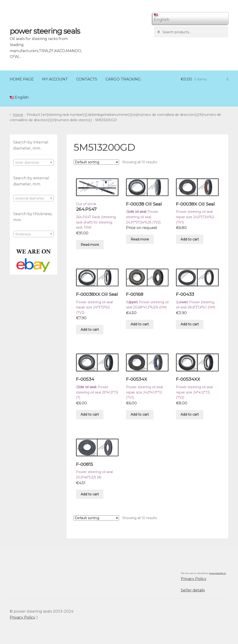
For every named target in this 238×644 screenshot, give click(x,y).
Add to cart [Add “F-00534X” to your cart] (140, 414)
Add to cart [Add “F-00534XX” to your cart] (190, 414)
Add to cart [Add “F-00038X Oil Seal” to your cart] (190, 239)
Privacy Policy (194, 579)
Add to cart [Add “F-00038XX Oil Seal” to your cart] (90, 330)
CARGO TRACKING (123, 79)
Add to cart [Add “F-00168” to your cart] (140, 324)
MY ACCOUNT (55, 79)
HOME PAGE (22, 79)
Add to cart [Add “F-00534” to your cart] (90, 414)
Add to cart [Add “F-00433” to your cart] (190, 324)
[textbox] (33, 163)
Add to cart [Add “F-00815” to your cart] (90, 494)
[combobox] (33, 162)
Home (18, 115)
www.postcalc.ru (218, 573)
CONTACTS (87, 79)
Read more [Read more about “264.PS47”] (90, 245)
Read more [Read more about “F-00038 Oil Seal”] (140, 239)
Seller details (193, 590)
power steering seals (45, 31)
